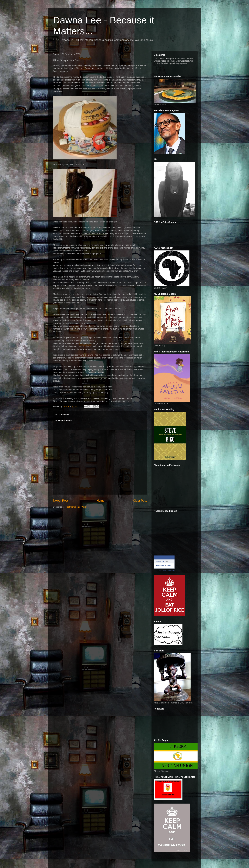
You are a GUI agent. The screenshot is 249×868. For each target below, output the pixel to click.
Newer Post (61, 501)
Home (101, 501)
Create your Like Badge (166, 570)
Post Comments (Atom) (76, 507)
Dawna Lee (160, 561)
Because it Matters (164, 566)
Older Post (140, 501)
